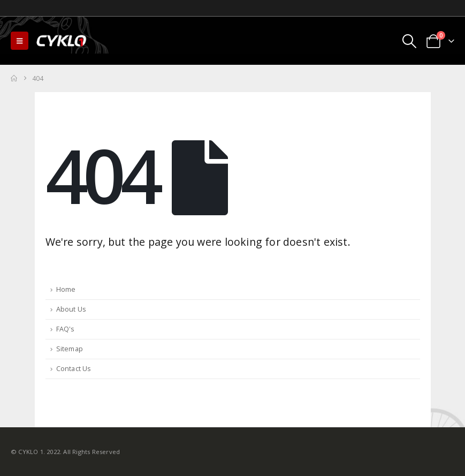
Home (66, 289)
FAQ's (66, 329)
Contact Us (74, 369)
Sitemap (70, 349)
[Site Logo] (62, 41)
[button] (20, 41)
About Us (71, 309)
